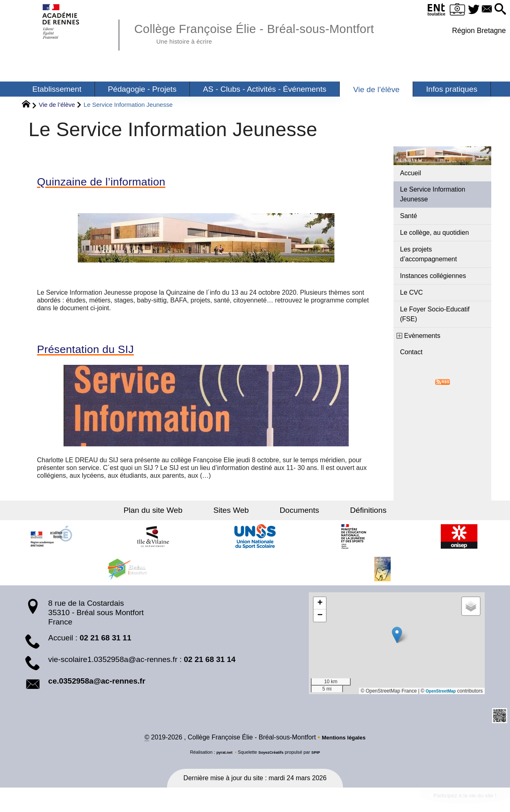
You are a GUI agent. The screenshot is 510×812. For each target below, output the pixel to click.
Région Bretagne (477, 31)
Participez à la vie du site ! (456, 802)
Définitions (349, 515)
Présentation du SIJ (95, 353)
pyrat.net (221, 757)
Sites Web (238, 515)
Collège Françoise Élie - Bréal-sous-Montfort (278, 33)
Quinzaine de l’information (114, 183)
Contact (411, 352)
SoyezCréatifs (272, 757)
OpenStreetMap (438, 695)
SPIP (320, 757)
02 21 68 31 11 (105, 642)
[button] (498, 10)
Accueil (411, 173)
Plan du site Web (173, 515)
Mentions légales (344, 742)
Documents (293, 515)
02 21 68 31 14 (210, 664)
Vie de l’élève (57, 105)
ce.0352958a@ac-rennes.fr (97, 685)
